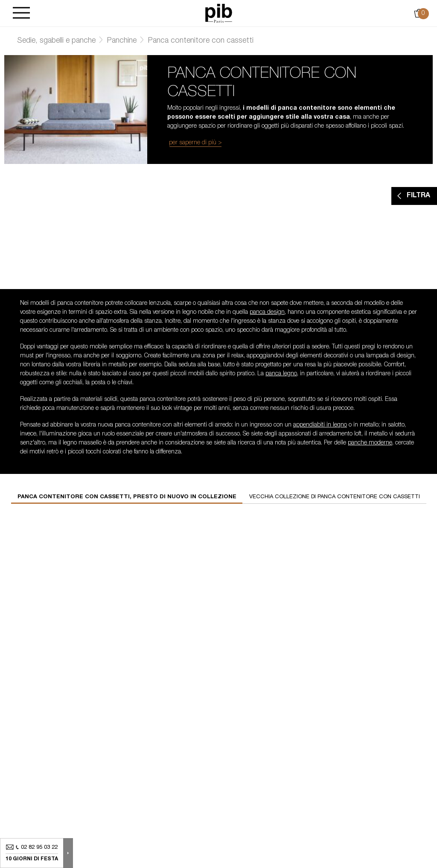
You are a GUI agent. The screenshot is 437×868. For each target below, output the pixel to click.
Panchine (122, 41)
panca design (267, 313)
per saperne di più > (195, 143)
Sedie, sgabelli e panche (56, 41)
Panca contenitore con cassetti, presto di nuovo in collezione (127, 497)
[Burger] (21, 13)
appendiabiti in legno (320, 425)
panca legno (281, 374)
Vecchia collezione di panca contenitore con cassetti (335, 497)
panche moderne (370, 443)
